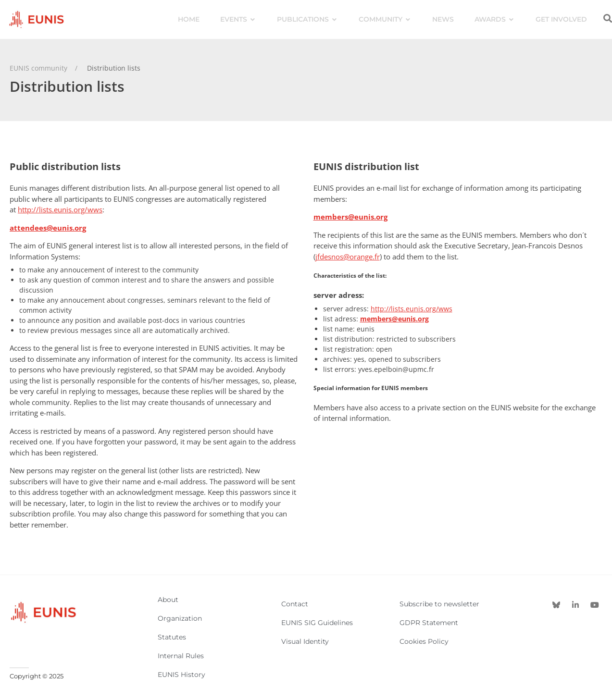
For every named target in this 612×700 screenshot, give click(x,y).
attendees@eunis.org (48, 228)
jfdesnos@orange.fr (348, 257)
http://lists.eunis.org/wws (60, 209)
